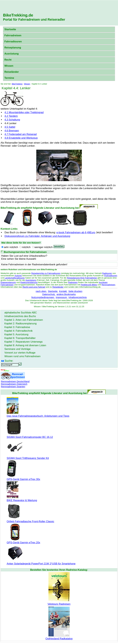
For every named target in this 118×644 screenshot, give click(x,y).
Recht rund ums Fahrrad (34, 287)
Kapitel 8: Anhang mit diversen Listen (25, 345)
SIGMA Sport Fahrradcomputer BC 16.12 (30, 436)
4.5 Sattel (10, 127)
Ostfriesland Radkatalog (59, 637)
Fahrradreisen (13, 35)
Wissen (9, 66)
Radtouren (107, 273)
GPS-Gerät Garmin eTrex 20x (23, 541)
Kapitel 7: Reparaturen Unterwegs (24, 342)
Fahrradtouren (13, 42)
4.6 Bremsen (12, 131)
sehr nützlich (11, 247)
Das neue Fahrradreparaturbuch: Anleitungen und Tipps (38, 414)
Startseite (10, 29)
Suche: (9, 361)
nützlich (26, 247)
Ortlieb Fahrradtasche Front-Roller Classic (30, 520)
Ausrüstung (12, 54)
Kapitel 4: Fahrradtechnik (19, 331)
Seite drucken (75, 291)
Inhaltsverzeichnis (78, 297)
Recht (8, 60)
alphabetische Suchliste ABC (21, 313)
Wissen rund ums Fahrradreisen (22, 356)
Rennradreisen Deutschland (15, 381)
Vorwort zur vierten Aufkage (20, 353)
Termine (9, 78)
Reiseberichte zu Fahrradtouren (46, 273)
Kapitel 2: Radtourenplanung (21, 324)
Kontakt (63, 291)
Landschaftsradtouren (15, 278)
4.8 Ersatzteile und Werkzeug (21, 138)
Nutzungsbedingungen (43, 297)
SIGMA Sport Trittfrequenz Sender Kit (28, 457)
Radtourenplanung (29, 282)
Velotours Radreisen (59, 602)
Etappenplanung (8, 282)
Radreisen (73, 282)
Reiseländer (12, 72)
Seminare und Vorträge (17, 349)
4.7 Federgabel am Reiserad (21, 134)
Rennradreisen (108, 285)
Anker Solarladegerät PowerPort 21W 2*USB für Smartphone (41, 562)
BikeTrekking (17, 84)
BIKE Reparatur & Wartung (22, 499)
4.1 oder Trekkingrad (24, 112)
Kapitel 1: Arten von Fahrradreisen (24, 320)
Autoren (18, 276)
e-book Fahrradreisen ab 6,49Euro (76, 232)
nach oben (41, 291)
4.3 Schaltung (12, 120)
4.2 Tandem (11, 116)
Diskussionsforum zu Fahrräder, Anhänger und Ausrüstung (37, 236)
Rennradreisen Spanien (13, 387)
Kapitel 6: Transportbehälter (20, 338)
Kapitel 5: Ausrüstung (16, 334)
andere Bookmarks (66, 294)
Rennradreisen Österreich (14, 384)
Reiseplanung (13, 48)
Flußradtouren (111, 276)
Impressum (62, 297)
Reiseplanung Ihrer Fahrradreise (82, 278)
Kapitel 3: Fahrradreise (17, 327)
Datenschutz (49, 294)
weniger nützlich (44, 247)
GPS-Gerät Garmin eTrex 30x (23, 478)
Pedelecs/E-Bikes (89, 285)
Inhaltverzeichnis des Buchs (20, 316)
